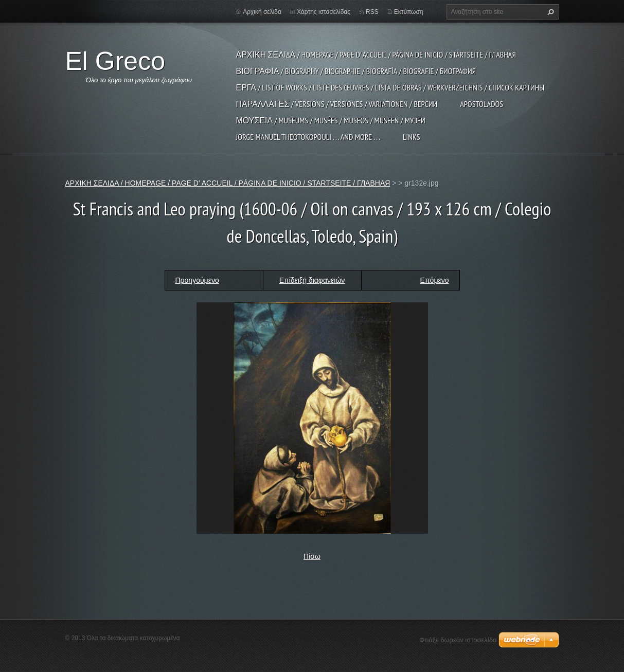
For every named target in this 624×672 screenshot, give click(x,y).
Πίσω (312, 556)
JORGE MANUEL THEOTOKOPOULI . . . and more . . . (308, 137)
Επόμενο (435, 280)
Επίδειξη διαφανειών (312, 280)
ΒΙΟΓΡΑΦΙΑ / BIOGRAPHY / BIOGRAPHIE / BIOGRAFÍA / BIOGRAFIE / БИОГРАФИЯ (356, 71)
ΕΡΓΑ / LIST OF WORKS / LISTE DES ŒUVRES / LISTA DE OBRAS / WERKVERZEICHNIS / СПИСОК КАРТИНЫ (390, 87)
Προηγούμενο (197, 280)
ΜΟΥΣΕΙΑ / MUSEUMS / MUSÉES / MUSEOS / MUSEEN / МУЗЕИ (331, 120)
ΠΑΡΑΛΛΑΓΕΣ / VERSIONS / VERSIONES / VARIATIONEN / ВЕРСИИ (337, 104)
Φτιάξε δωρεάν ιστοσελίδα (458, 640)
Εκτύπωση (409, 12)
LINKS (412, 137)
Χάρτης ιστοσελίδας (324, 12)
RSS (372, 12)
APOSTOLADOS (482, 104)
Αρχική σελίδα (262, 12)
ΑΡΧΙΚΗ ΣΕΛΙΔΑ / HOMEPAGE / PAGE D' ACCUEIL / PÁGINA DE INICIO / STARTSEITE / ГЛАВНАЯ (376, 55)
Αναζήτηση (549, 12)
